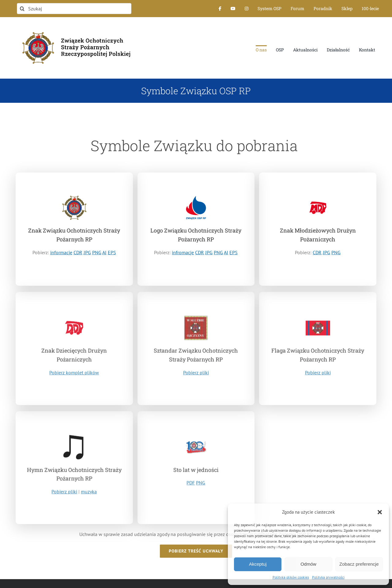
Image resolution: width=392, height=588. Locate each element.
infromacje (183, 253)
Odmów (308, 564)
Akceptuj (258, 564)
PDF (191, 485)
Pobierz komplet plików (74, 375)
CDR (78, 253)
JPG (87, 253)
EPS (112, 253)
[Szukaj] (74, 9)
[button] (380, 512)
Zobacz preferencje (359, 564)
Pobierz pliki (196, 374)
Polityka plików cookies (291, 577)
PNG (97, 253)
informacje (61, 253)
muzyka (89, 494)
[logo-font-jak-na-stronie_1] (74, 29)
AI (104, 253)
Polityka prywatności (328, 577)
